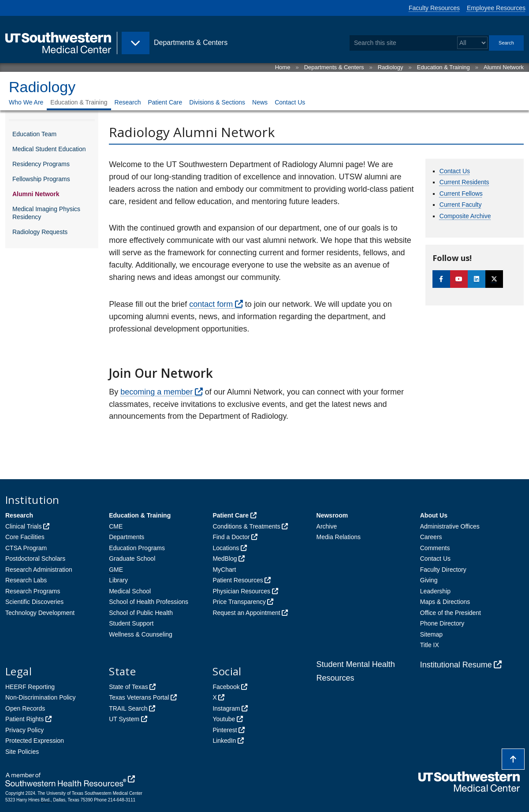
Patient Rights (24, 719)
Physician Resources (241, 591)
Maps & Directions (445, 602)
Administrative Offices (450, 526)
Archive (327, 526)
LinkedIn (224, 741)
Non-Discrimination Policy (41, 697)
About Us (434, 515)
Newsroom (332, 515)
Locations (226, 548)
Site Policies (22, 752)
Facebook (226, 687)
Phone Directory (442, 623)
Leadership (435, 591)
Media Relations (339, 537)
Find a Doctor (231, 537)
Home (283, 67)
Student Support (131, 623)
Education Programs (137, 548)
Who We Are (26, 102)
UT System (124, 719)
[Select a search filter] (472, 43)
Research (128, 102)
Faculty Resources (434, 8)
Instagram (226, 708)
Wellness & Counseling (141, 634)
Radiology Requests (40, 232)
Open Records (25, 708)
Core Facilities (25, 537)
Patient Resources (238, 580)
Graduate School (132, 559)
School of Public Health (141, 613)
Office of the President (451, 613)
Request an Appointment (246, 613)
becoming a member (156, 392)
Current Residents (464, 182)
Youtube (224, 719)
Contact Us (290, 102)
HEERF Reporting (30, 687)
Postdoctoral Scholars (35, 559)
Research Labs (26, 580)
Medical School (130, 591)
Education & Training (443, 67)
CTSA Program (26, 548)
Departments (127, 537)
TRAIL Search (128, 708)
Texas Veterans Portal (139, 697)
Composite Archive (465, 216)
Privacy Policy (24, 730)
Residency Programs (41, 164)
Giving (429, 580)
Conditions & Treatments (246, 526)
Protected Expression (35, 741)
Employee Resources (496, 8)
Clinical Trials (23, 526)
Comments (435, 548)
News (260, 102)
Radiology (391, 67)
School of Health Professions (149, 602)
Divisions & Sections (217, 102)
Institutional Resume (456, 665)
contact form (211, 304)
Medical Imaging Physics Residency (46, 213)
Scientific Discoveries (34, 602)
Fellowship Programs (41, 179)
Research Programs (33, 591)
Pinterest (225, 730)
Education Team (34, 134)
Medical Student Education (49, 149)
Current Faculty (461, 205)
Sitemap (431, 634)
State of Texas (128, 687)
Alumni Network (504, 67)
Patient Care (165, 102)
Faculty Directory (443, 570)
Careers (431, 537)
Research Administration (39, 570)
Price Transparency (239, 602)
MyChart (224, 570)
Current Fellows (461, 194)
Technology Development (40, 613)
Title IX (430, 645)
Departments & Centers (334, 67)
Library (118, 580)
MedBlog (225, 559)
